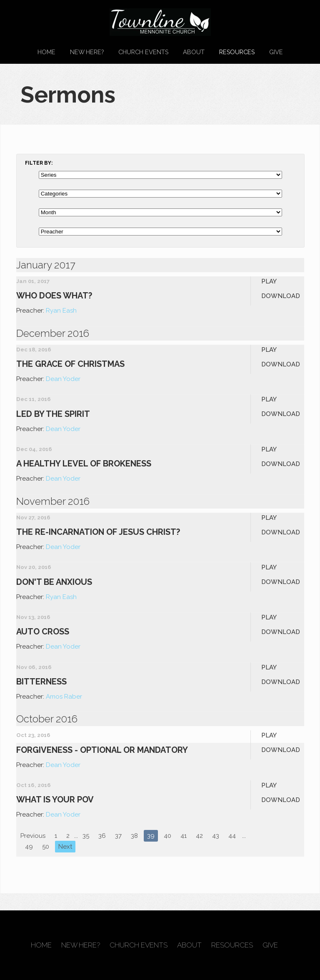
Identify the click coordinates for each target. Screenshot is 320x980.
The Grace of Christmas (70, 364)
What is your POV (55, 800)
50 (46, 847)
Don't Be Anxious (54, 582)
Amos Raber (64, 697)
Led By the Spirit (53, 414)
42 (199, 836)
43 (216, 836)
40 (167, 836)
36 (102, 836)
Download (281, 296)
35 (86, 836)
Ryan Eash (61, 311)
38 (134, 836)
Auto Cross (43, 632)
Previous (33, 836)
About (194, 52)
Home (46, 52)
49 (29, 847)
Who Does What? (54, 296)
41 (184, 836)
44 (232, 836)
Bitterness (41, 682)
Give (276, 52)
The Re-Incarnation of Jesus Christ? (98, 532)
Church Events (143, 52)
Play (269, 281)
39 (151, 836)
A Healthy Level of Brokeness (84, 464)
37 (118, 836)
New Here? (87, 52)
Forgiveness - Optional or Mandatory (102, 750)
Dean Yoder (63, 379)
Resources (237, 52)
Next (65, 847)
